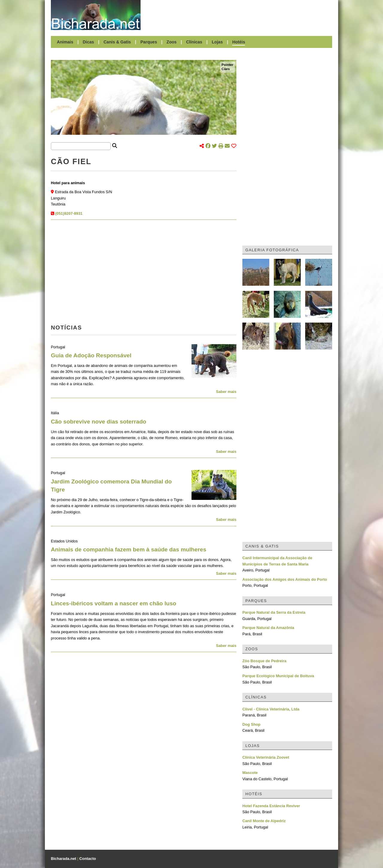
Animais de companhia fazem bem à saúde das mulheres (129, 549)
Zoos (172, 42)
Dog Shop (251, 724)
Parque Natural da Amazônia (268, 628)
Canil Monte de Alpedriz (264, 821)
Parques (149, 42)
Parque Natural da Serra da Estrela (274, 612)
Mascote (250, 773)
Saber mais (226, 392)
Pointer (227, 65)
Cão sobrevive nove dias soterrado (99, 422)
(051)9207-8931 (69, 213)
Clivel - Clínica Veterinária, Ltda (271, 709)
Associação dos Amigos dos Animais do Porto (285, 579)
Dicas (89, 42)
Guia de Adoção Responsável (91, 355)
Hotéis (239, 42)
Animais (65, 42)
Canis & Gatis (117, 42)
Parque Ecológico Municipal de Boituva (278, 676)
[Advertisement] (239, 15)
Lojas (217, 42)
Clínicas (194, 42)
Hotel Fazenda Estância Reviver (271, 806)
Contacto (88, 859)
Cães (226, 69)
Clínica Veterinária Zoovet (266, 757)
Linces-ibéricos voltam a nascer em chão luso (114, 603)
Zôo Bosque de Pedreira (264, 661)
